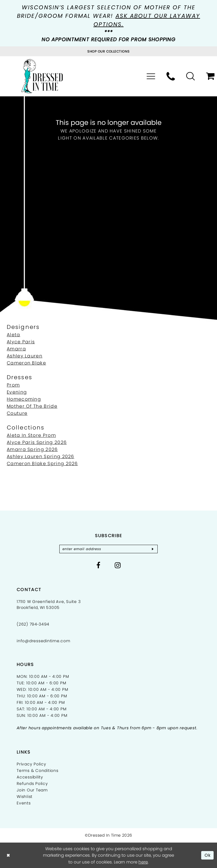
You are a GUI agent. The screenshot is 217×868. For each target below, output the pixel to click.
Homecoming (24, 399)
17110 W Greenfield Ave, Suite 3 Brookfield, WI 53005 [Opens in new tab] (49, 605)
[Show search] (190, 76)
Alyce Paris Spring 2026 (37, 442)
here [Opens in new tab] (143, 862)
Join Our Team (32, 790)
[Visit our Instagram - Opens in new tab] (118, 565)
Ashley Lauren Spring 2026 (41, 456)
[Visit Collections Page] (108, 51)
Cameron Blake (26, 363)
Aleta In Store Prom (31, 435)
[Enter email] (108, 549)
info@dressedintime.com (44, 641)
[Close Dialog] (8, 855)
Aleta (14, 335)
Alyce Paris (21, 342)
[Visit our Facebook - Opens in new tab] (98, 565)
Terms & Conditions (38, 771)
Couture (17, 413)
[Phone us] (171, 76)
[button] (151, 76)
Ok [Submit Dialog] (208, 855)
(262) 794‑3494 (33, 624)
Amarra (16, 349)
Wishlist (25, 797)
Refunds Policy (32, 784)
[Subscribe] (153, 549)
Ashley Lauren (25, 356)
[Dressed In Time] (42, 76)
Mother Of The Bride (32, 406)
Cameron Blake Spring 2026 (42, 464)
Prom (13, 385)
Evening (17, 392)
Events (24, 803)
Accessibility (30, 777)
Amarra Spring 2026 (32, 449)
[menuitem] (151, 76)
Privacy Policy (32, 764)
